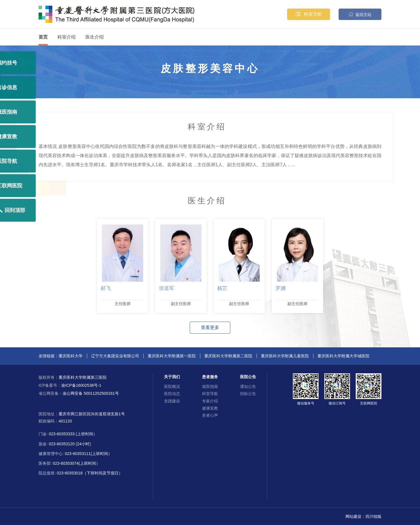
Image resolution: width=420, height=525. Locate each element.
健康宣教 (210, 408)
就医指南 (210, 386)
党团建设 (172, 401)
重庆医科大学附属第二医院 (228, 356)
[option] (123, 266)
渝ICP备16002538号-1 (70, 385)
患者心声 (210, 415)
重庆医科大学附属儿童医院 (285, 356)
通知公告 (248, 386)
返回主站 (360, 14)
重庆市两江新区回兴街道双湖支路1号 (92, 414)
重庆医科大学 (71, 356)
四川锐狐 (373, 516)
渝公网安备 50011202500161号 (79, 393)
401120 (65, 421)
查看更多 (210, 327)
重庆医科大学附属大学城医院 (343, 356)
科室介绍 (67, 37)
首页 (43, 37)
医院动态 (172, 394)
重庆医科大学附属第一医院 (172, 356)
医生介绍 (95, 37)
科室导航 (309, 14)
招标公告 (248, 394)
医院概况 (172, 386)
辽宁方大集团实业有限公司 (115, 356)
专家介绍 (210, 401)
